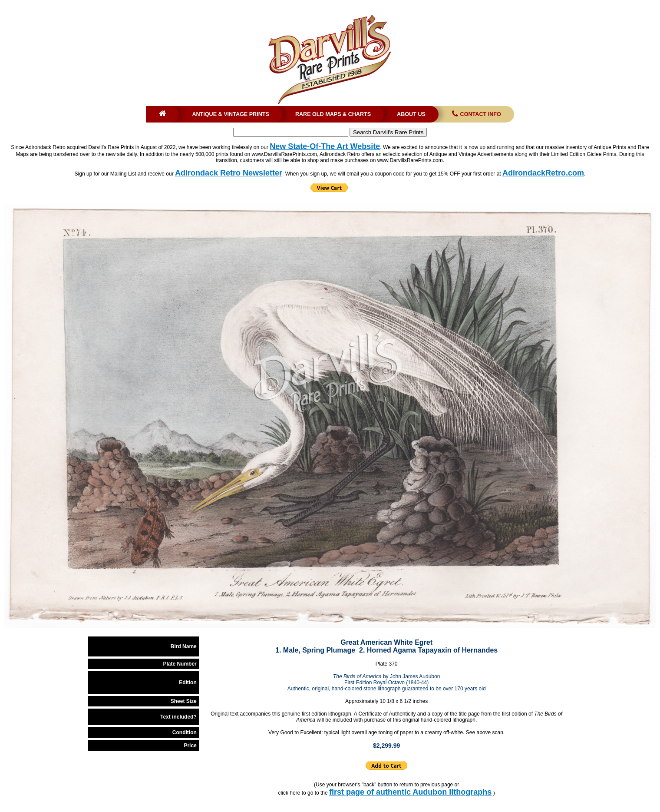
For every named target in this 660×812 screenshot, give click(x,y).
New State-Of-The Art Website (325, 146)
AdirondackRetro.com (543, 173)
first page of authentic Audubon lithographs (410, 792)
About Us (411, 114)
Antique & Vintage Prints (231, 114)
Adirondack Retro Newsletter (229, 173)
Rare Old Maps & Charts (333, 114)
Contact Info (476, 114)
